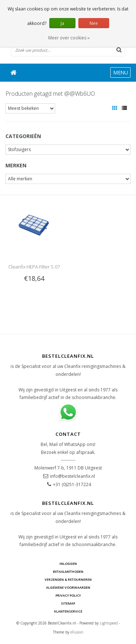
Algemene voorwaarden (68, 587)
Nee (94, 23)
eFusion (77, 632)
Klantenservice (68, 611)
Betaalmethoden (68, 572)
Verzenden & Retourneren (68, 579)
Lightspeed (109, 623)
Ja (62, 23)
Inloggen (68, 564)
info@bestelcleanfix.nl (73, 476)
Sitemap (68, 603)
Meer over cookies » (69, 38)
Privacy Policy (68, 595)
